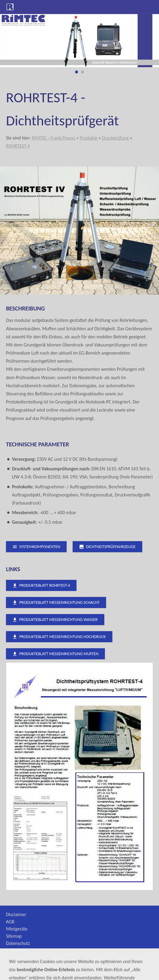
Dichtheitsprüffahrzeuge (107, 547)
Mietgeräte (17, 929)
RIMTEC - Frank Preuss (53, 138)
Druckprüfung (115, 138)
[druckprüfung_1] (77, 72)
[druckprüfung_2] (82, 72)
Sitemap (14, 936)
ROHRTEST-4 (18, 146)
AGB (10, 922)
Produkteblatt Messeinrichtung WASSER (55, 620)
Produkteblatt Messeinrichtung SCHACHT (56, 602)
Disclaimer (16, 914)
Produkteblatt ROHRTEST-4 (41, 585)
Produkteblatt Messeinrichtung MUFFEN (55, 654)
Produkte (88, 138)
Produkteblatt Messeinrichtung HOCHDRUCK (59, 637)
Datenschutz (18, 943)
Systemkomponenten (36, 547)
